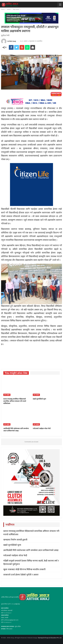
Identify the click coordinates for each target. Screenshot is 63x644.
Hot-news (7, 395)
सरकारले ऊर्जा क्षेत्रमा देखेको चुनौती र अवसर (21, 575)
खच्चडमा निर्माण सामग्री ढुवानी (15, 540)
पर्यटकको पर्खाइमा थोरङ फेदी (15, 556)
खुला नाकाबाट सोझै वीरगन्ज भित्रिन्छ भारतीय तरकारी (24, 569)
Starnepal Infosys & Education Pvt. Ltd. (50, 638)
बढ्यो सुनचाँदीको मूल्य (12, 545)
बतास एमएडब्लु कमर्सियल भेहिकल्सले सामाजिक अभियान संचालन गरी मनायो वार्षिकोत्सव (31, 533)
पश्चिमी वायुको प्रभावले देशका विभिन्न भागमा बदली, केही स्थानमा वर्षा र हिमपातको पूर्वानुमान (31, 563)
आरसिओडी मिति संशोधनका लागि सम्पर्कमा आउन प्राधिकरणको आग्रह (31, 550)
